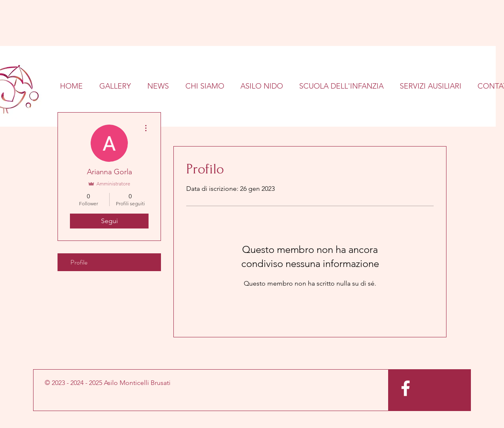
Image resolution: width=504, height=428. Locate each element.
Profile (79, 262)
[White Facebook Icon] (406, 388)
